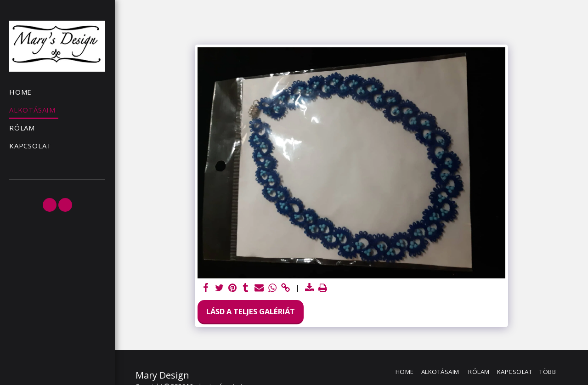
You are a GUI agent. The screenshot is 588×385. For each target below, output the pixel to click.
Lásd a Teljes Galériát (251, 311)
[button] (50, 205)
